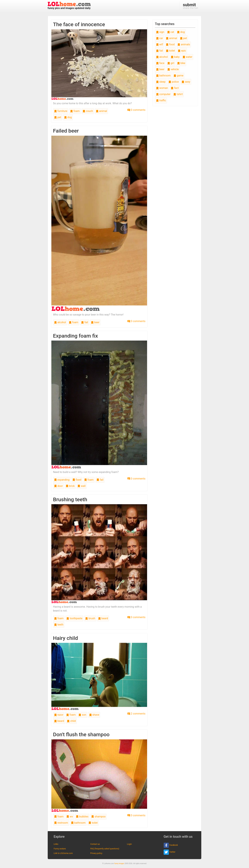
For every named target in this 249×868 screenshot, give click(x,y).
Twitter (169, 852)
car (160, 38)
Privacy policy (96, 853)
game (178, 76)
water (187, 57)
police (174, 82)
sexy (186, 82)
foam (75, 111)
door (58, 486)
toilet (93, 823)
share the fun (191, 6)
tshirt (178, 94)
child (71, 721)
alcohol (60, 322)
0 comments (136, 110)
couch (88, 111)
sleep (161, 82)
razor (59, 715)
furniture (61, 111)
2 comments (136, 714)
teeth (59, 625)
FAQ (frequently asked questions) (105, 849)
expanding (62, 480)
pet (58, 117)
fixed (77, 480)
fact (175, 88)
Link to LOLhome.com (63, 853)
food (170, 44)
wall (81, 486)
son (82, 715)
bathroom (78, 823)
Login (129, 844)
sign (160, 32)
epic (182, 51)
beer (95, 322)
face (160, 63)
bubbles (82, 817)
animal (101, 111)
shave (94, 715)
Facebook (171, 845)
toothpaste (74, 618)
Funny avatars (60, 849)
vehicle (173, 69)
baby (175, 57)
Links (56, 844)
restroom (61, 823)
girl (171, 63)
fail (85, 322)
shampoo (98, 817)
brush (90, 618)
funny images (119, 863)
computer (163, 94)
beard (103, 618)
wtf (160, 44)
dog (68, 117)
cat (171, 32)
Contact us (95, 844)
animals (184, 44)
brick (70, 486)
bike (181, 63)
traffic (161, 100)
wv (70, 817)
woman (162, 88)
